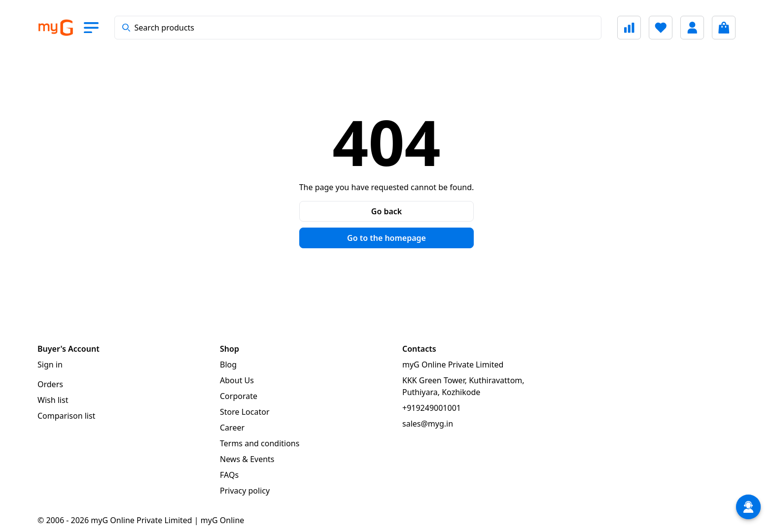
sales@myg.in (428, 424)
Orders (50, 384)
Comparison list (66, 416)
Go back (386, 211)
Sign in (50, 365)
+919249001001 (432, 408)
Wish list (53, 400)
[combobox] (358, 28)
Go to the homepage (386, 238)
